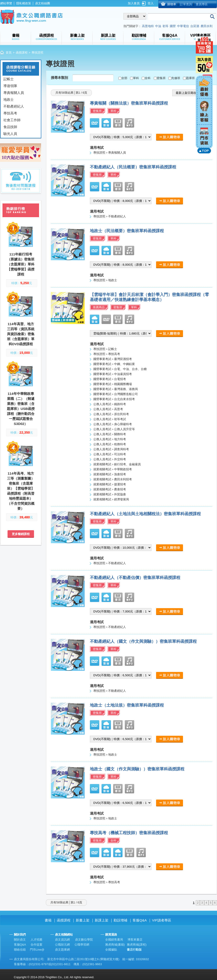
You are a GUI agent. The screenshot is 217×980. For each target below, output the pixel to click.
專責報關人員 (14, 93)
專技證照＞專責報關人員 (110, 153)
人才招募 (37, 940)
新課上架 (102, 920)
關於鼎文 (20, 940)
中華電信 (183, 26)
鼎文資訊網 (62, 940)
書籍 (48, 920)
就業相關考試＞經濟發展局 (111, 499)
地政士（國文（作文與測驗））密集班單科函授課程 (137, 769)
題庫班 (190, 78)
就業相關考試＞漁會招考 (110, 474)
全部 (124, 78)
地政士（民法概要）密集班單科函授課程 (127, 231)
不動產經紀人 (14, 106)
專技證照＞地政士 (105, 280)
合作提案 (37, 945)
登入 (151, 3)
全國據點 (111, 950)
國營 (173, 26)
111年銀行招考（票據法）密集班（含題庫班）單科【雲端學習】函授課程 (21, 264)
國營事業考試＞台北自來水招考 (114, 399)
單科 (136, 78)
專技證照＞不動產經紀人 (110, 216)
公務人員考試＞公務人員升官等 (114, 429)
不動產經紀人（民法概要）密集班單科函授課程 (133, 167)
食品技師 (10, 127)
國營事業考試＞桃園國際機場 (113, 384)
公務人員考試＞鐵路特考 (110, 404)
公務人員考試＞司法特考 (110, 454)
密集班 (161, 78)
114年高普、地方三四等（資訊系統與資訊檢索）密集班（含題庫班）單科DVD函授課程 (21, 334)
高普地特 (148, 26)
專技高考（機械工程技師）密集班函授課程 (129, 833)
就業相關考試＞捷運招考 (110, 484)
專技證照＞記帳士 (105, 349)
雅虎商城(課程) (137, 945)
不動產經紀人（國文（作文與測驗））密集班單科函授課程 (143, 641)
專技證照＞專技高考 (107, 354)
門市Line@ (37, 950)
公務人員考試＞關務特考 (110, 434)
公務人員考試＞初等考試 (110, 419)
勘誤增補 (120, 920)
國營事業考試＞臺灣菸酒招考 (113, 359)
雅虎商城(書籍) (115, 945)
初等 (165, 26)
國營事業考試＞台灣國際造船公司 (116, 394)
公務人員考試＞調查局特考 (111, 449)
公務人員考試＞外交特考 (110, 459)
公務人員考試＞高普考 (108, 409)
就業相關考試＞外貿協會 (110, 494)
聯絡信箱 (20, 950)
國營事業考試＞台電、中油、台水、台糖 (120, 369)
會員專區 (202, 4)
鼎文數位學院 (84, 940)
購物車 (172, 4)
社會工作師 (12, 120)
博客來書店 (135, 940)
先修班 (176, 78)
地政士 (9, 99)
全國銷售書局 (114, 940)
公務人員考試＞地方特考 (110, 439)
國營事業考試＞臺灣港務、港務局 (116, 389)
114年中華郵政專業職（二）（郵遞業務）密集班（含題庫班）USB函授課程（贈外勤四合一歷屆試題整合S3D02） (21, 409)
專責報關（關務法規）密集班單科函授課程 (129, 103)
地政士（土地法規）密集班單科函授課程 (127, 705)
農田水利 (207, 26)
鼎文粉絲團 (43, 3)
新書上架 (83, 920)
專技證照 (37, 53)
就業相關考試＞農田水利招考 (113, 479)
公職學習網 (82, 945)
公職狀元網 (62, 945)
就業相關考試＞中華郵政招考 (113, 469)
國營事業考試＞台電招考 (110, 379)
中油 (158, 26)
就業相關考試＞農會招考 (110, 489)
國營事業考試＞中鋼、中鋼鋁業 (114, 364)
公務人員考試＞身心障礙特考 (113, 424)
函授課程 (22, 53)
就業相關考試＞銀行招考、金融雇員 (117, 464)
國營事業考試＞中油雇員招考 (113, 374)
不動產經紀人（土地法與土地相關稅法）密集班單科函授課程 (145, 514)
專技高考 (10, 113)
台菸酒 (195, 26)
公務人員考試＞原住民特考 (111, 414)
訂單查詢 (186, 4)
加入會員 (134, 3)
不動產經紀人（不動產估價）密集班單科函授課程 (135, 578)
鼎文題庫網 (62, 950)
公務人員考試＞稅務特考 (110, 444)
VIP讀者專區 (162, 920)
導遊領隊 (10, 86)
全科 (148, 78)
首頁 (9, 53)
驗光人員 (10, 134)
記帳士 (9, 79)
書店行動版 (134, 950)
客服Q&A (140, 920)
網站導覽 (6, 3)
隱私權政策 (24, 3)
